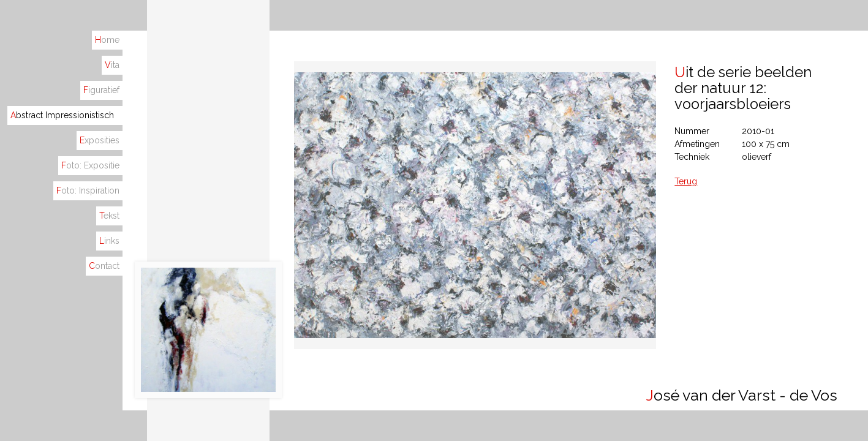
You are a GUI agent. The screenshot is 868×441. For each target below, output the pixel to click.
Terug (686, 181)
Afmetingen (697, 144)
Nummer (692, 131)
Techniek (692, 157)
